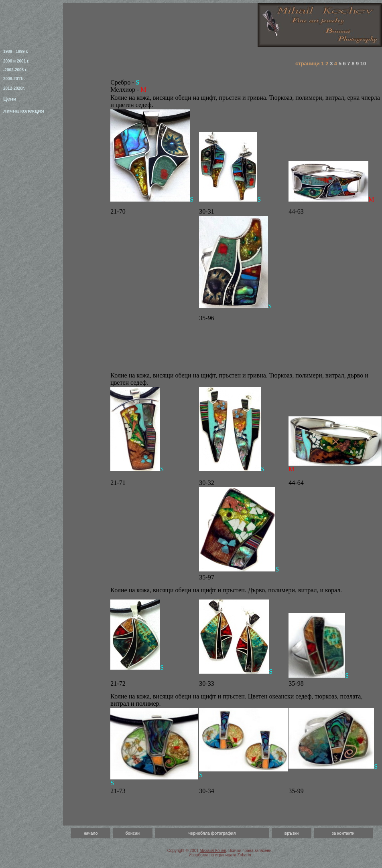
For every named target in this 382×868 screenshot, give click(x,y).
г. (24, 79)
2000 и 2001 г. (16, 61)
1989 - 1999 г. (16, 51)
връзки (292, 833)
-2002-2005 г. (15, 70)
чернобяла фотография (212, 833)
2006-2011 (13, 79)
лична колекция (24, 111)
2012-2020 (13, 88)
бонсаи (132, 833)
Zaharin (244, 855)
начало (91, 833)
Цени (10, 99)
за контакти (343, 833)
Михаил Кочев (213, 851)
